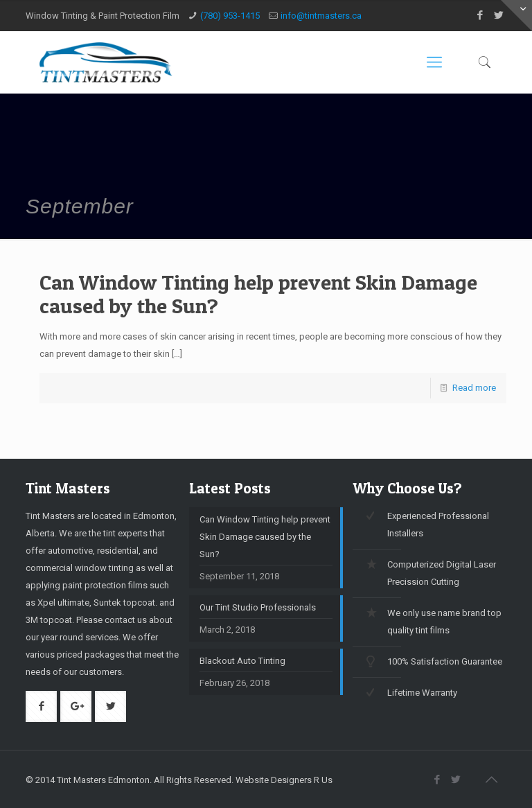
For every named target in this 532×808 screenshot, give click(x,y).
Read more (474, 388)
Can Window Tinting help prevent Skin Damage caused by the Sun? (258, 294)
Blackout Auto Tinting (242, 661)
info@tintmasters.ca (321, 16)
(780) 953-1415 (230, 16)
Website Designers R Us (284, 780)
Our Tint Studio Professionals (258, 607)
